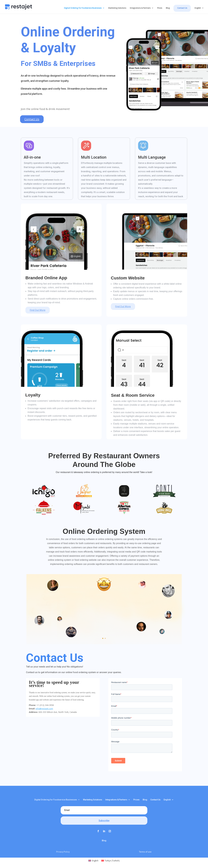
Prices (160, 8)
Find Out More (38, 310)
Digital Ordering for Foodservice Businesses (83, 8)
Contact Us (182, 8)
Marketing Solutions (117, 8)
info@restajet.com (44, 709)
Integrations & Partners (140, 8)
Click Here (102, 633)
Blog (168, 8)
